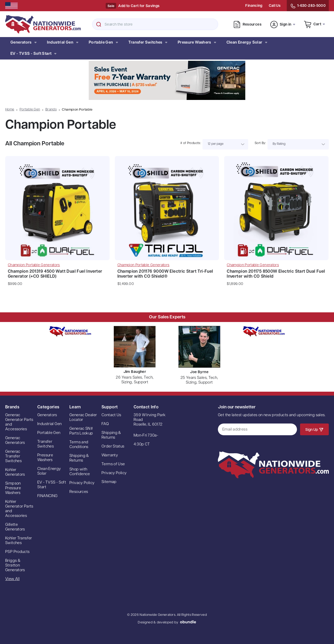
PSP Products (17, 552)
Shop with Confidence (80, 472)
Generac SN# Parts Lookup (81, 431)
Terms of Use (113, 464)
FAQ (105, 424)
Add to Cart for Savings (139, 6)
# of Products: (191, 143)
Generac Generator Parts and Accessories (19, 422)
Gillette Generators (15, 527)
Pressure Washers (197, 43)
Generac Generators (15, 441)
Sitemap (109, 482)
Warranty (110, 455)
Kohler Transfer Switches (19, 541)
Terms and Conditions (79, 445)
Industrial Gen (63, 43)
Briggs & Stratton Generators (15, 566)
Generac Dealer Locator (83, 418)
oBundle (188, 622)
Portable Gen (103, 43)
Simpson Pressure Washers (13, 488)
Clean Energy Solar (247, 43)
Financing (254, 6)
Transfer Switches (148, 43)
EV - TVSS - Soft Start (33, 54)
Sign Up (314, 430)
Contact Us (111, 415)
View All (12, 579)
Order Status (113, 447)
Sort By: (260, 143)
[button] (167, 80)
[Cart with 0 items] (315, 24)
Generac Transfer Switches (13, 457)
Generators (23, 43)
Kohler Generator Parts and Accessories (19, 509)
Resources (247, 25)
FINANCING (47, 496)
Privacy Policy (82, 483)
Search (99, 24)
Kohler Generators (15, 472)
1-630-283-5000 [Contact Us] (308, 6)
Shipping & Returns (79, 458)
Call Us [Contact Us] (275, 6)
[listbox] (225, 144)
